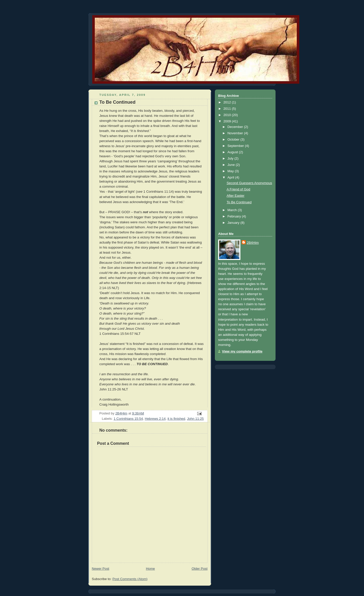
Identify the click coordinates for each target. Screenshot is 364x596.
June (232, 165)
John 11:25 (195, 419)
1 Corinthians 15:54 (128, 419)
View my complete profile (242, 351)
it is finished (176, 419)
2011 (228, 109)
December (236, 127)
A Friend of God (238, 189)
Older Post (200, 569)
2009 (228, 121)
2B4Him (253, 243)
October (234, 139)
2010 (228, 115)
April (231, 177)
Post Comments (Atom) (130, 579)
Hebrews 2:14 (155, 419)
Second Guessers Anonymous (249, 183)
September (236, 146)
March (233, 210)
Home (150, 569)
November (236, 133)
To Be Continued (239, 202)
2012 (228, 102)
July (231, 158)
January (234, 223)
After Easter (235, 196)
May (231, 171)
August (233, 152)
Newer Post (100, 569)
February (235, 216)
